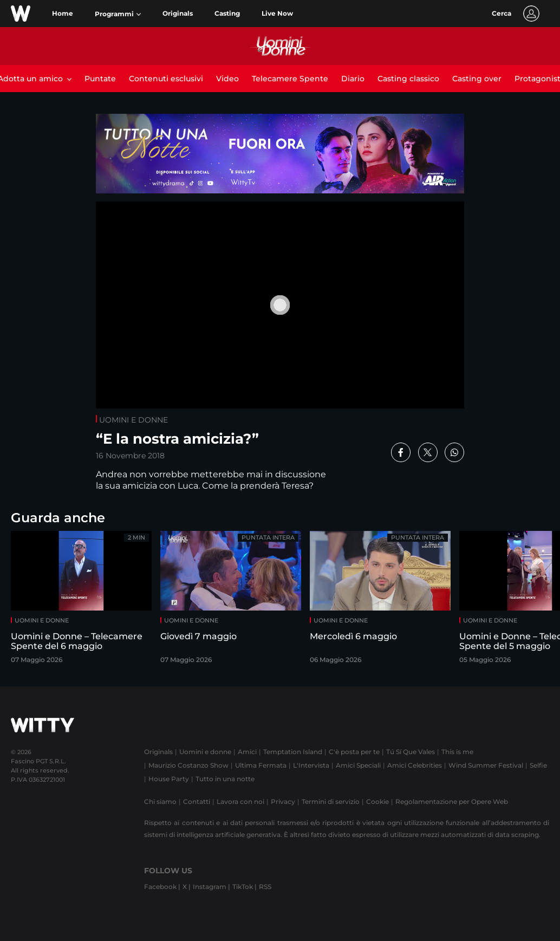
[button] (118, 14)
